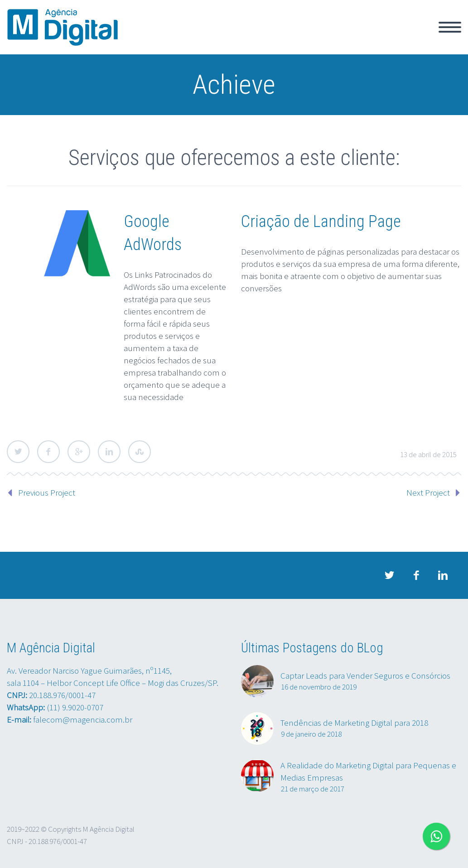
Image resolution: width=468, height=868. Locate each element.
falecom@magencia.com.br (83, 719)
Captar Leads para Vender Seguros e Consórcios (365, 675)
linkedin (443, 575)
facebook (416, 575)
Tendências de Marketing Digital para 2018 (354, 723)
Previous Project (47, 492)
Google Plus (79, 452)
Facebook (48, 452)
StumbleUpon (140, 452)
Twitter (18, 452)
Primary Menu (450, 27)
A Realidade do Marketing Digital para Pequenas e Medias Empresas (368, 771)
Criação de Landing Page (321, 222)
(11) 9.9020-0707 (75, 707)
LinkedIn (109, 452)
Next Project (428, 492)
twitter (390, 575)
